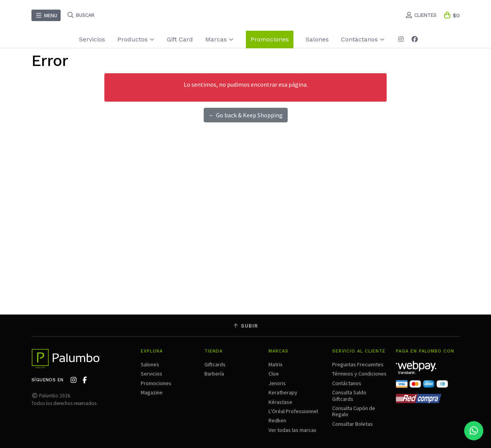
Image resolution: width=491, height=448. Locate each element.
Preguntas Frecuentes (358, 364)
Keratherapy (283, 392)
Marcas (219, 39)
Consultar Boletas (353, 424)
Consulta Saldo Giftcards (349, 395)
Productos (136, 39)
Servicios (92, 39)
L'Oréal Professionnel (293, 411)
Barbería (214, 374)
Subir (245, 326)
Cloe (274, 374)
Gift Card (180, 39)
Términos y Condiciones (359, 374)
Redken (277, 420)
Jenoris (277, 383)
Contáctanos (363, 39)
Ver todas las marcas (292, 430)
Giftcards (215, 364)
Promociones (270, 39)
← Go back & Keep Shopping (246, 115)
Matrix (275, 364)
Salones (317, 39)
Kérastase (280, 402)
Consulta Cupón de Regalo (354, 411)
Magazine (152, 392)
